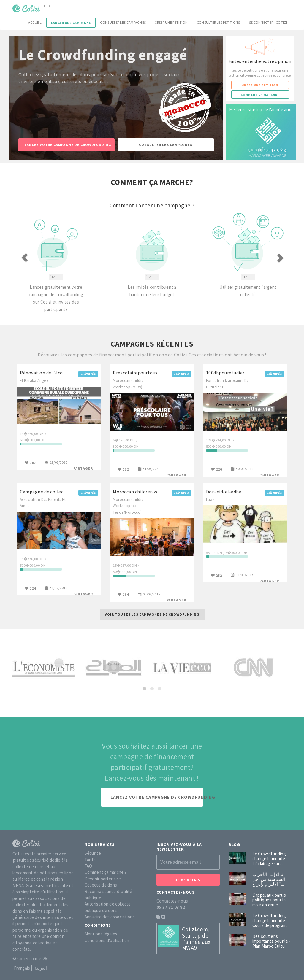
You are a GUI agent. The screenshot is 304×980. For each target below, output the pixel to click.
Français (22, 968)
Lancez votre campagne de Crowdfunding (68, 145)
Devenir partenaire (103, 879)
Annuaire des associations (110, 917)
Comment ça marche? (260, 94)
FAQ (88, 866)
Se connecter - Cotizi (268, 22)
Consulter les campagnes (123, 22)
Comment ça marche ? (106, 872)
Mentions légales (101, 934)
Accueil (35, 22)
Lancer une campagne (71, 23)
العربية (41, 968)
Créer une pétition (171, 22)
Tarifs (90, 860)
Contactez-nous (172, 901)
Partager (83, 468)
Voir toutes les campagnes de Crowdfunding (152, 614)
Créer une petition (260, 85)
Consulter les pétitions (218, 22)
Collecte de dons (101, 885)
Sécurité (93, 853)
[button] (33, 258)
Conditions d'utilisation (107, 940)
